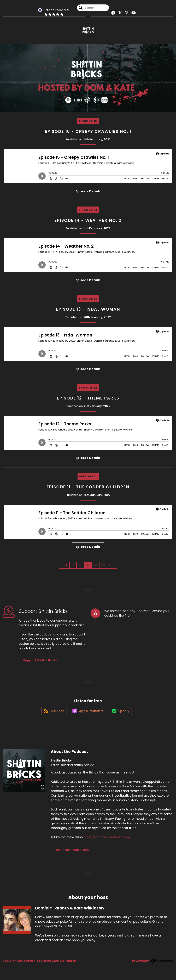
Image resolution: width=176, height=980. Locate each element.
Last (112, 567)
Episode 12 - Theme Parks (88, 399)
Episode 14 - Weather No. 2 (88, 222)
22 (95, 567)
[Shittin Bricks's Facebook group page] (114, 14)
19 (73, 567)
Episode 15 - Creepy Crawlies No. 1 (88, 133)
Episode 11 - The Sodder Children (88, 488)
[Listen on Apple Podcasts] (88, 714)
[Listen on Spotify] (121, 714)
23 (103, 567)
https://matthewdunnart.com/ (107, 840)
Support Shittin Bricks (40, 662)
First (64, 567)
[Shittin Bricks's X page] (120, 14)
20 (81, 567)
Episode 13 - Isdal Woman (88, 311)
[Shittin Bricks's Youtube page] (132, 14)
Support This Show (73, 853)
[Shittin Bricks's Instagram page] (126, 14)
